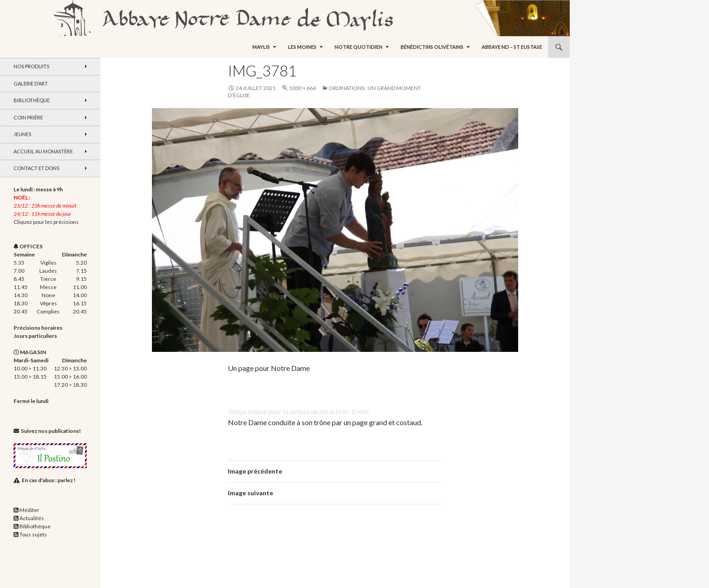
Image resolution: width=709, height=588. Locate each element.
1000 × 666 (303, 88)
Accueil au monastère (43, 151)
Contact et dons (36, 168)
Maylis (261, 47)
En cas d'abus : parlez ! (49, 480)
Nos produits (31, 66)
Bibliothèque (32, 100)
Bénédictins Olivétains (432, 47)
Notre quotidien (359, 47)
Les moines (302, 47)
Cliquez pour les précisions (46, 222)
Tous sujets (33, 534)
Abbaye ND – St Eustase (512, 47)
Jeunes (22, 134)
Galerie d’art (31, 83)
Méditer (29, 510)
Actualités (32, 518)
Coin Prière (28, 117)
